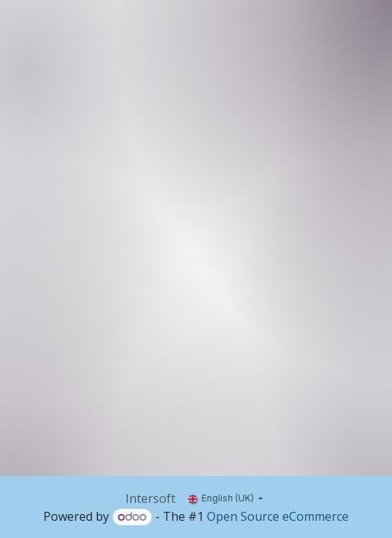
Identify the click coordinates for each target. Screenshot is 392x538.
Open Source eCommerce (278, 516)
